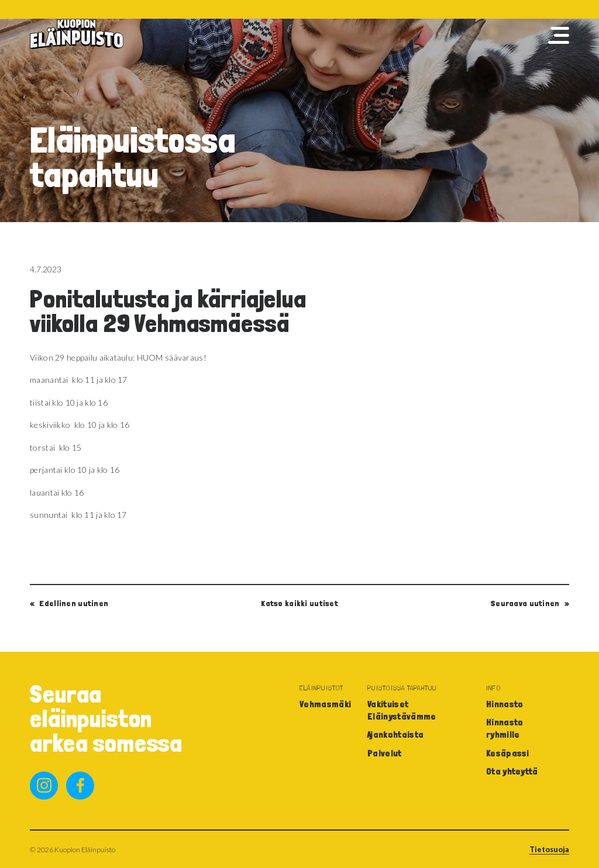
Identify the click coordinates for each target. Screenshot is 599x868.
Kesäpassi (508, 753)
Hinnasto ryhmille (505, 728)
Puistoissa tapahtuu (402, 688)
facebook (80, 786)
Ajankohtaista (395, 734)
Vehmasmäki (325, 704)
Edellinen (74, 603)
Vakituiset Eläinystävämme (402, 710)
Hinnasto (505, 704)
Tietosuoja (549, 850)
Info (493, 688)
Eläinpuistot (322, 688)
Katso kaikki (299, 603)
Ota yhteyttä (512, 771)
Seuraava (525, 603)
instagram (44, 786)
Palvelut (385, 753)
